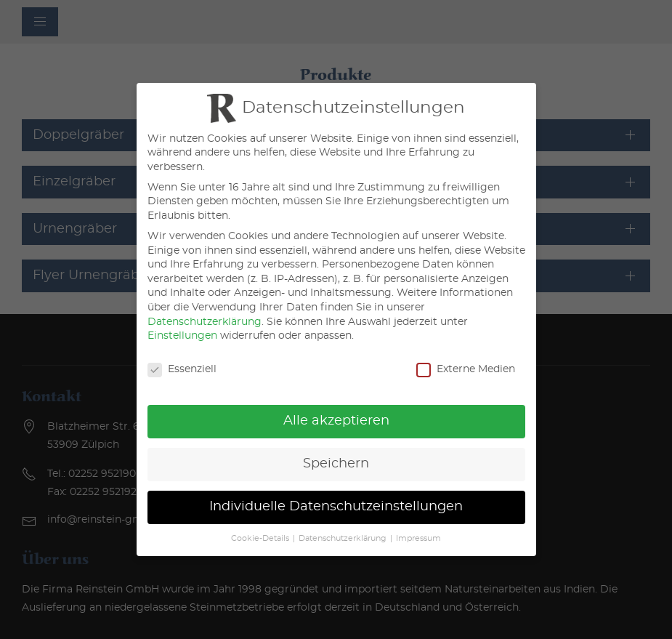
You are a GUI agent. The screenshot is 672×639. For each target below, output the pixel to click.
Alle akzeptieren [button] (336, 421)
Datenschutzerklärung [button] (343, 539)
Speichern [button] (336, 464)
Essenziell (182, 370)
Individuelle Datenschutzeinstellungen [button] (336, 507)
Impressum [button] (418, 539)
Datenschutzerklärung (205, 322)
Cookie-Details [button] (260, 539)
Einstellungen (182, 336)
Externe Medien (466, 370)
